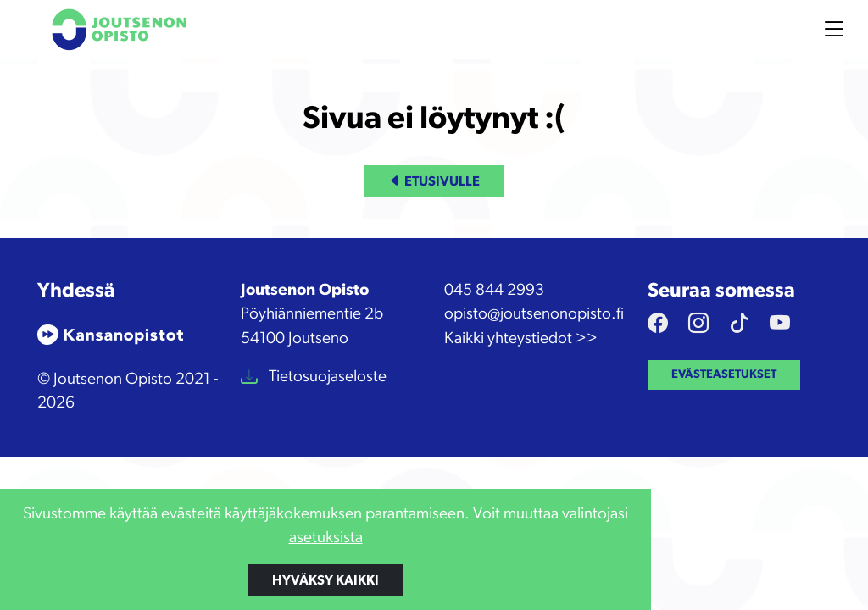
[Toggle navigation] (834, 30)
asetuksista (326, 538)
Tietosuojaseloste (326, 377)
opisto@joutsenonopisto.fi (534, 314)
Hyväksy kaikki (325, 580)
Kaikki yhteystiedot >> (521, 338)
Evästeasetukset (724, 374)
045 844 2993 (494, 290)
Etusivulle (434, 181)
